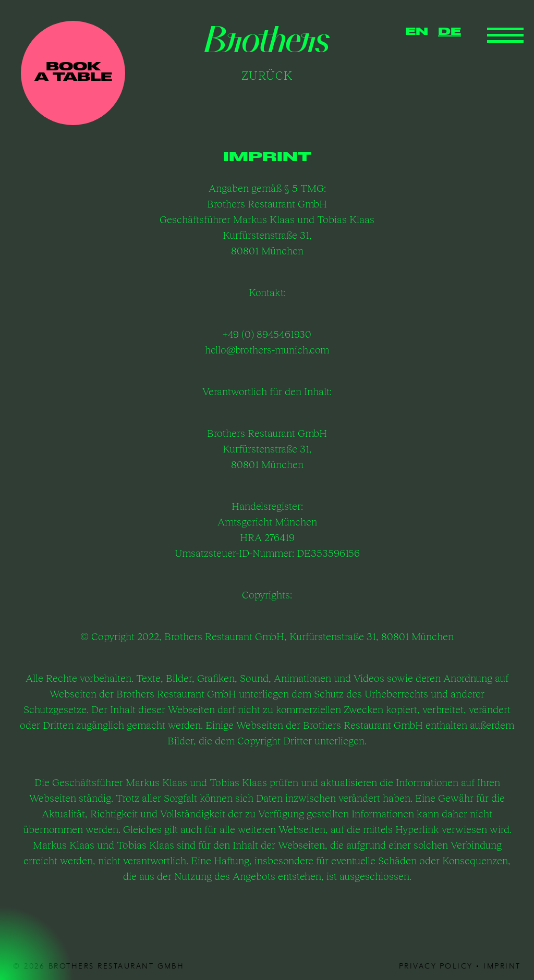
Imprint (502, 966)
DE (450, 32)
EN (417, 32)
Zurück (267, 76)
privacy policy (436, 966)
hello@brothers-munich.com (267, 350)
